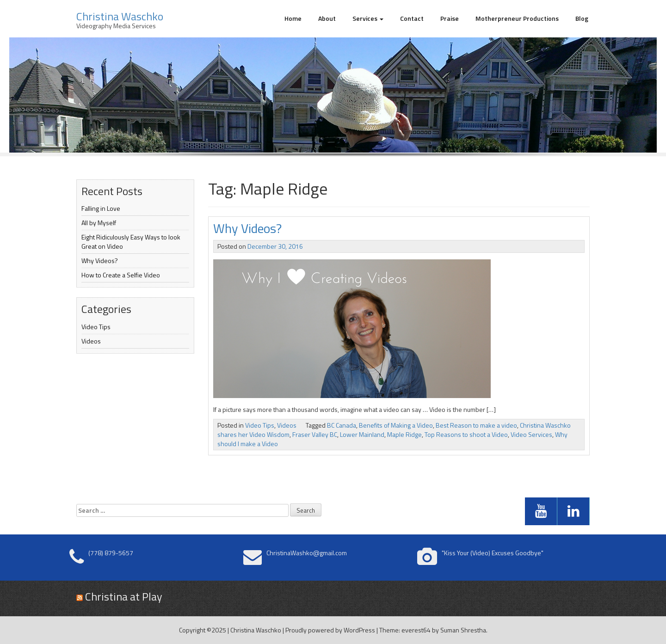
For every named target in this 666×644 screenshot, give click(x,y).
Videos (91, 341)
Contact (412, 18)
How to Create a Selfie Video (121, 275)
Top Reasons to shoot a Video (466, 434)
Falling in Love (101, 208)
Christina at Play (124, 596)
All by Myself (99, 223)
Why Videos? (100, 261)
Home (293, 18)
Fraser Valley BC (315, 434)
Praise (450, 18)
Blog (582, 18)
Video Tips (96, 327)
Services (368, 18)
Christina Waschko (120, 16)
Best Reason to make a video (476, 425)
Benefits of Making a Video (396, 425)
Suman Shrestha (463, 630)
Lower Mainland (362, 434)
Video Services (531, 434)
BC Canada (342, 425)
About (327, 18)
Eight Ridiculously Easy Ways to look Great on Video (131, 242)
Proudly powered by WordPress (330, 630)
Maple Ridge (404, 434)
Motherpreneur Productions (517, 18)
